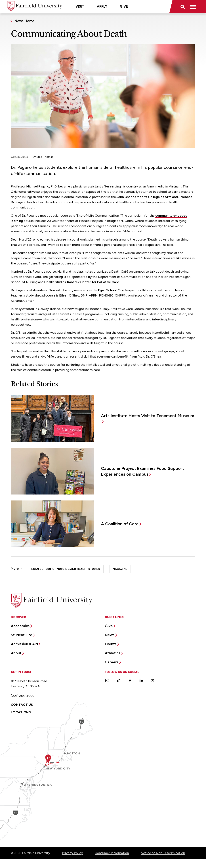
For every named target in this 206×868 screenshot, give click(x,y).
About (16, 653)
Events (111, 644)
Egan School (107, 290)
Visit (80, 6)
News (110, 635)
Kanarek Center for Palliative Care (93, 282)
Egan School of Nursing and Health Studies (66, 569)
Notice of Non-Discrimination (163, 853)
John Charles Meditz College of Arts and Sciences (154, 197)
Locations (21, 712)
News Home (24, 21)
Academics (20, 626)
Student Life (22, 635)
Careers (112, 662)
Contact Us (22, 705)
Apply (102, 6)
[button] (182, 7)
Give (124, 6)
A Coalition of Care (120, 524)
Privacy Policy (72, 853)
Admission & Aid (24, 644)
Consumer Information (112, 853)
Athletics (113, 653)
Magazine (120, 569)
